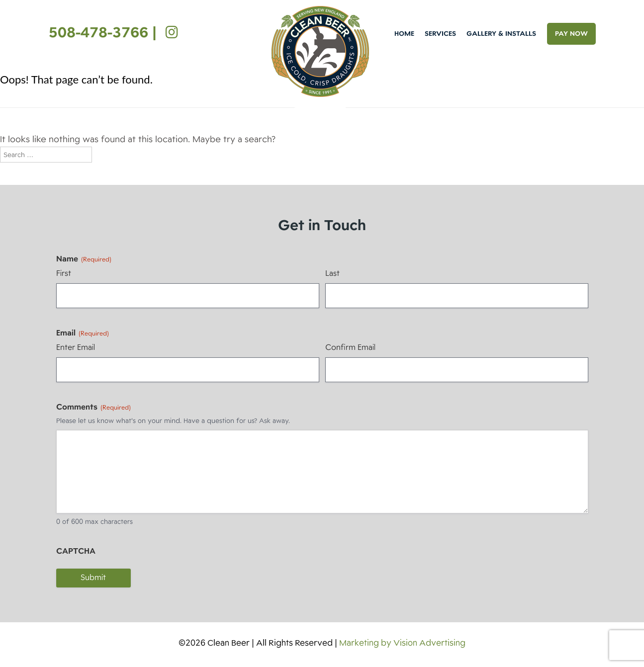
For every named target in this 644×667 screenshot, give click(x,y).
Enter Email (76, 347)
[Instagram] (169, 32)
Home (404, 34)
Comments (93, 407)
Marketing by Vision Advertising (402, 643)
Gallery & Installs (501, 34)
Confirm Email (350, 347)
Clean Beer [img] (320, 51)
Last (332, 273)
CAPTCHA (76, 551)
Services (440, 34)
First (64, 273)
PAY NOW (571, 34)
